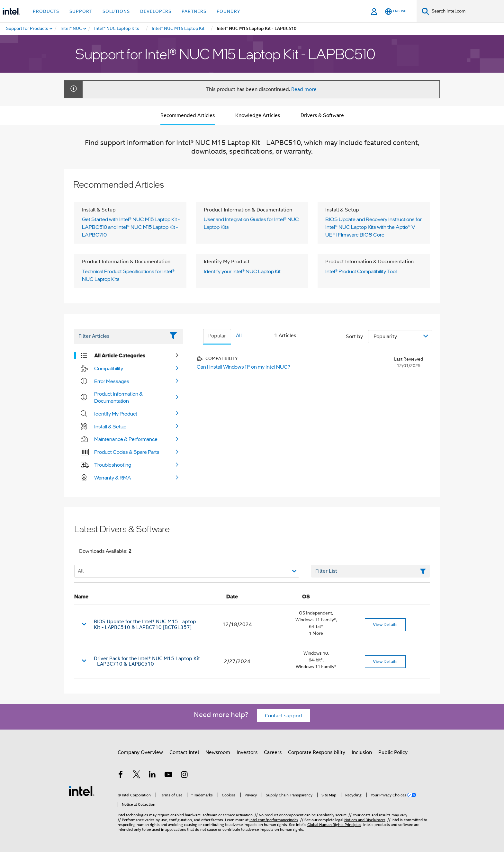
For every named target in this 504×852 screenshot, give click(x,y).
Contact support (284, 716)
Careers (273, 752)
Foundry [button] (229, 11)
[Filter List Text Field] (120, 336)
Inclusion (362, 752)
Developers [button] (156, 11)
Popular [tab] (217, 336)
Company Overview (140, 752)
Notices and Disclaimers (365, 820)
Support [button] (81, 11)
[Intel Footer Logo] (82, 791)
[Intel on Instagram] (184, 776)
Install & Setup (110, 426)
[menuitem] (72, 29)
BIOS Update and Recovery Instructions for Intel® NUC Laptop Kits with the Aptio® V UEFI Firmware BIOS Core (373, 227)
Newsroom (218, 752)
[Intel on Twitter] (137, 776)
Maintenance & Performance (126, 439)
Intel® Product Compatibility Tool (361, 271)
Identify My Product (116, 414)
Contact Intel (184, 752)
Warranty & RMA (113, 478)
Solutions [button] (116, 11)
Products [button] (46, 11)
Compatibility (109, 368)
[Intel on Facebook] (121, 776)
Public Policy (393, 752)
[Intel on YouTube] (168, 776)
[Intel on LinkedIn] (152, 776)
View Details (385, 624)
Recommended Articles (188, 115)
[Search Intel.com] (467, 11)
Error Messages (112, 381)
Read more (304, 89)
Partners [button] (194, 11)
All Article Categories (120, 355)
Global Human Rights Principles (334, 825)
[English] (396, 11)
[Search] (425, 11)
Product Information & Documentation (118, 397)
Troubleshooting (113, 465)
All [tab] (239, 336)
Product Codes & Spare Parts (127, 452)
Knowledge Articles (258, 115)
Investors (247, 752)
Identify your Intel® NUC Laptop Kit (242, 271)
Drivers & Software (322, 115)
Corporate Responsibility (317, 752)
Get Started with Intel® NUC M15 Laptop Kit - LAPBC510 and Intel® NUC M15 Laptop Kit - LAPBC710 (131, 227)
